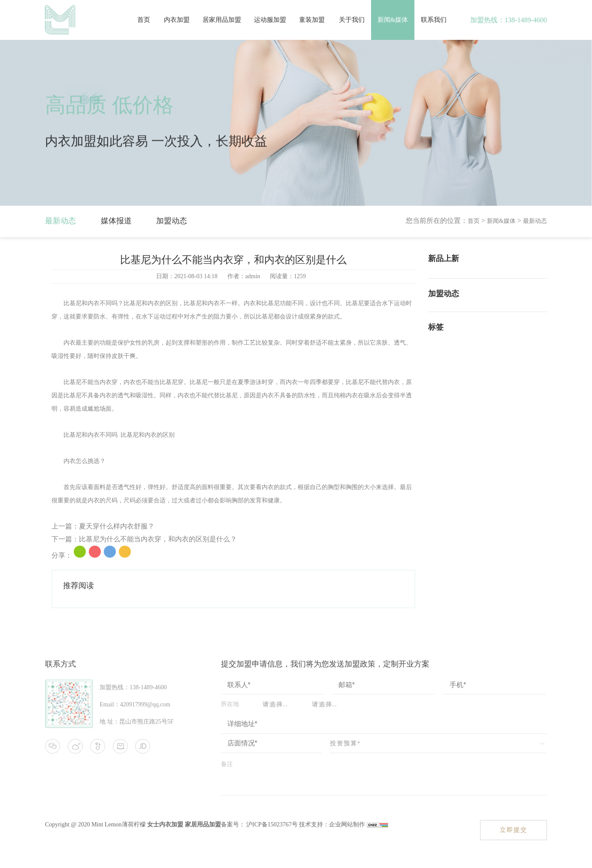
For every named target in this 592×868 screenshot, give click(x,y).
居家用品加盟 (222, 20)
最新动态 (60, 221)
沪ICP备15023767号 (271, 824)
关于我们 (352, 20)
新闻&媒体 (393, 20)
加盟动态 (172, 221)
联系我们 (434, 20)
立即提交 (513, 830)
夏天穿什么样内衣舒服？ (117, 526)
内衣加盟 (177, 20)
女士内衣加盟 (165, 824)
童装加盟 (312, 20)
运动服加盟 (270, 20)
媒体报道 (116, 221)
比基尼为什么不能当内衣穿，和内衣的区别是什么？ (158, 539)
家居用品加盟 (203, 824)
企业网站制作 (348, 824)
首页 (144, 20)
